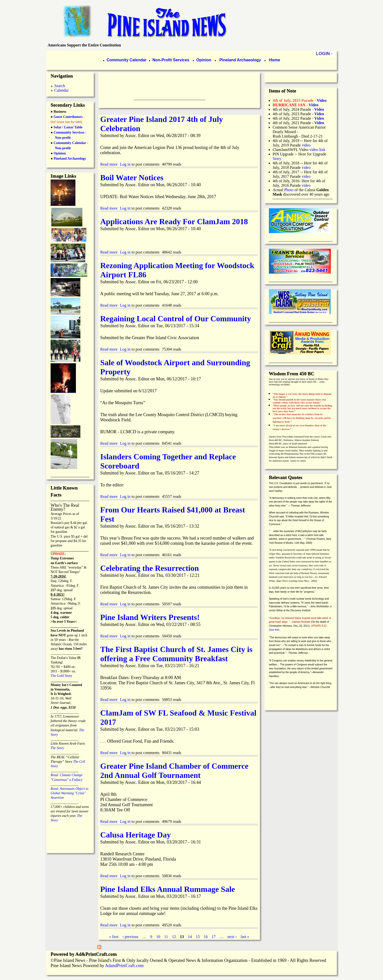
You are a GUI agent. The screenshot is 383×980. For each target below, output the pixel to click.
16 (206, 937)
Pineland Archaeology (240, 60)
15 (198, 937)
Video (319, 118)
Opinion (203, 60)
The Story (57, 748)
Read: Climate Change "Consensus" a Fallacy (66, 775)
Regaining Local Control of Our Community (176, 319)
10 (158, 937)
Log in (125, 164)
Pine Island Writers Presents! (150, 617)
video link (317, 150)
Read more (109, 164)
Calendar (62, 90)
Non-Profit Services (171, 60)
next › (232, 937)
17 (214, 937)
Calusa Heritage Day (135, 835)
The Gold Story (61, 676)
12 (174, 937)
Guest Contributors (68, 117)
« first (114, 937)
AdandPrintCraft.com (124, 966)
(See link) (274, 630)
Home (275, 60)
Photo (289, 190)
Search (60, 86)
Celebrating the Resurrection (150, 568)
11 (166, 937)
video (306, 145)
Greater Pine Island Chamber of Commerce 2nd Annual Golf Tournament (174, 771)
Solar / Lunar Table (68, 127)
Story (277, 159)
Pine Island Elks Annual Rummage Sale (168, 889)
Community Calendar (127, 60)
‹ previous (130, 937)
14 (190, 937)
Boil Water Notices (132, 178)
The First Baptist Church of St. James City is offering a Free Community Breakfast (176, 654)
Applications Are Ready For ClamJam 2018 (174, 221)
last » (245, 937)
